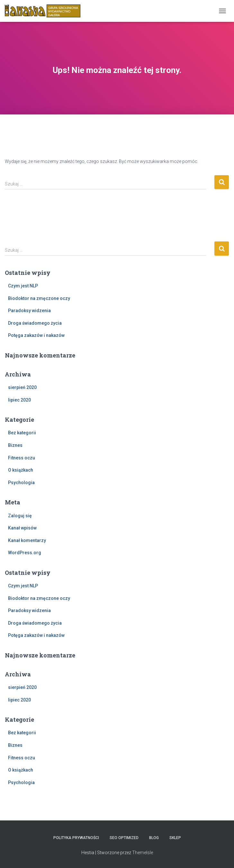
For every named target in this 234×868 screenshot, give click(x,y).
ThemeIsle (143, 853)
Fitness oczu (22, 458)
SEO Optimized (124, 838)
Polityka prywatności (76, 838)
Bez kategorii (22, 433)
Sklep (175, 838)
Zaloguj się (20, 516)
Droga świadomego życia (35, 323)
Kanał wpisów (22, 528)
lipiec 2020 (19, 400)
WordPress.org (25, 553)
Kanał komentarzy (27, 540)
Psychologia (21, 483)
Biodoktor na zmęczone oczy (39, 298)
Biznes (15, 445)
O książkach (21, 470)
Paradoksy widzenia (29, 311)
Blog (154, 838)
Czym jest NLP (23, 286)
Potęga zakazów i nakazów (36, 335)
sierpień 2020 (22, 387)
